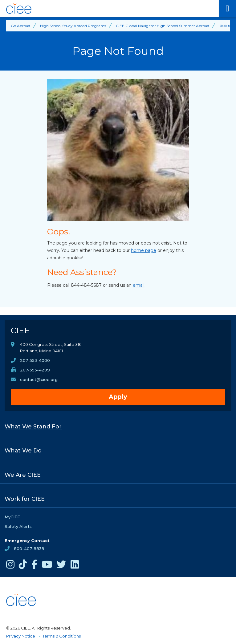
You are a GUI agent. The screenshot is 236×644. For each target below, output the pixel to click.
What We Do (23, 451)
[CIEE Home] (110, 9)
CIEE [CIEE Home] (20, 330)
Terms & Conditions (62, 636)
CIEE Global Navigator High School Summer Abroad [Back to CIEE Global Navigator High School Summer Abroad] (163, 26)
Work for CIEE (25, 499)
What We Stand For (33, 427)
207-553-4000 (35, 360)
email (139, 285)
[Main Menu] (228, 8)
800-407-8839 (29, 549)
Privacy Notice (21, 636)
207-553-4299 (35, 370)
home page (144, 250)
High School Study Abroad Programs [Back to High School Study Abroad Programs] (73, 26)
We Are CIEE (23, 475)
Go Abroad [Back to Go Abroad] (20, 26)
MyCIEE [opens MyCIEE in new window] (12, 517)
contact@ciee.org (39, 379)
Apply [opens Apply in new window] (118, 397)
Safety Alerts (18, 526)
